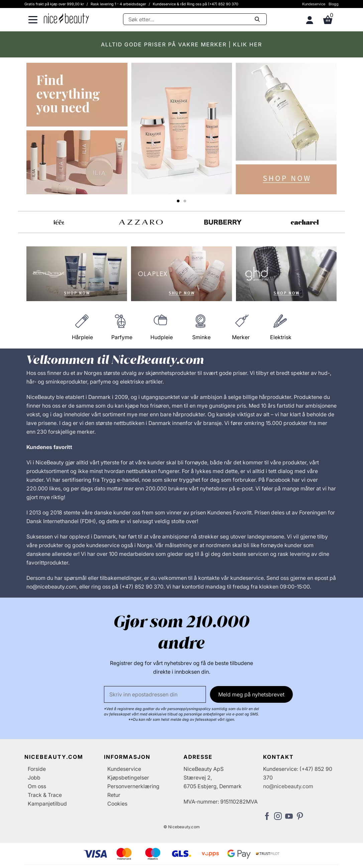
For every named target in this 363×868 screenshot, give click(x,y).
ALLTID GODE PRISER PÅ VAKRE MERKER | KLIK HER (181, 44)
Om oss (37, 786)
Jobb (34, 778)
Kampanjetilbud (47, 804)
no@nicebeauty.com (288, 786)
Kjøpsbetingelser (128, 778)
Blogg (334, 4)
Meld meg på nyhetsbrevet (251, 694)
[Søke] (195, 19)
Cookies (117, 804)
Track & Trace (45, 795)
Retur (114, 795)
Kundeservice (314, 4)
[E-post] (155, 694)
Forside (37, 769)
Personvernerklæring (133, 786)
